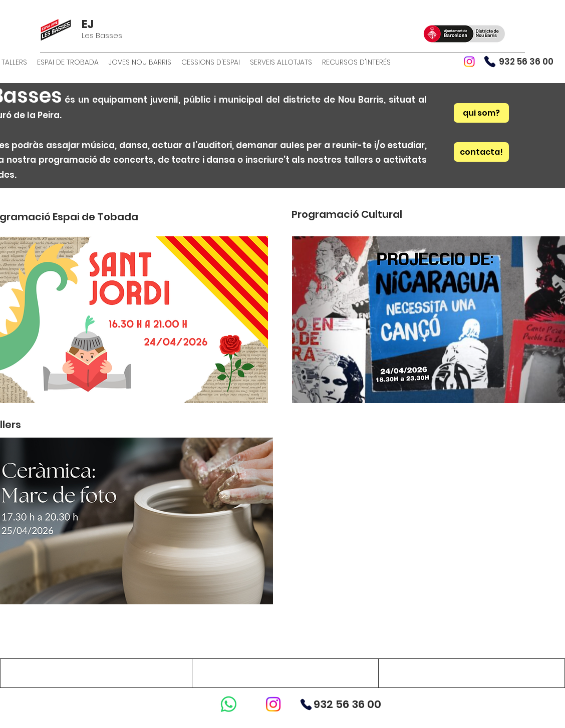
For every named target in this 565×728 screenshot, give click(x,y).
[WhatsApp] (229, 704)
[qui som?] (481, 113)
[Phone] (490, 62)
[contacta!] (481, 152)
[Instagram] (469, 62)
